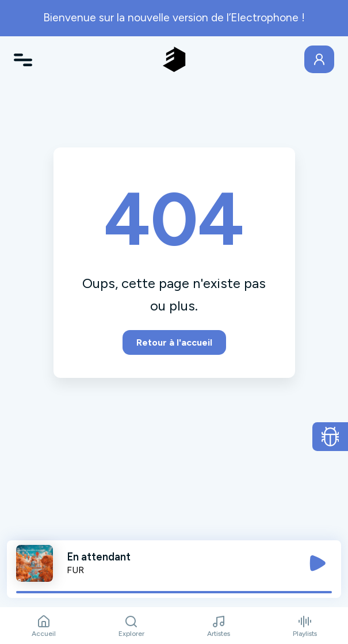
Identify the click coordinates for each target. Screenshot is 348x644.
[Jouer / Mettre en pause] (318, 563)
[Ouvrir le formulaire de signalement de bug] (330, 437)
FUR (75, 570)
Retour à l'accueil (174, 342)
